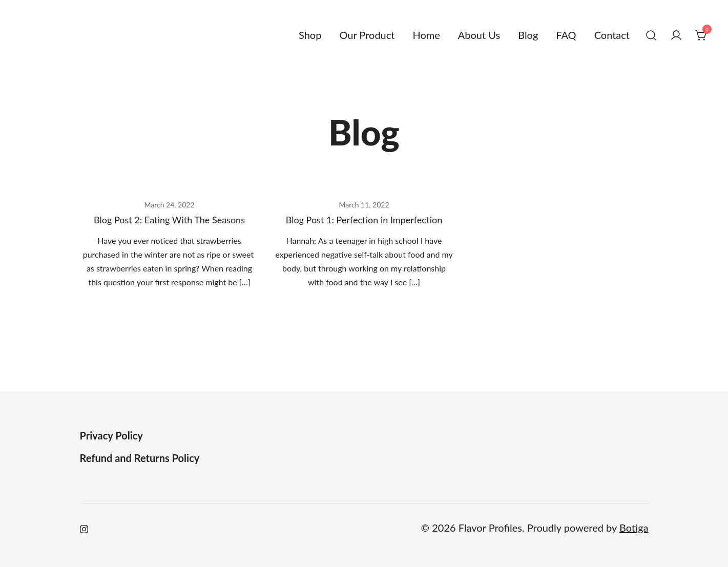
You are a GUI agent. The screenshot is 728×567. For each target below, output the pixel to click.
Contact (612, 35)
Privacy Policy (111, 435)
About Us (479, 35)
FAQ (566, 35)
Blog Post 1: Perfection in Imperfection (364, 220)
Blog (528, 35)
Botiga (634, 528)
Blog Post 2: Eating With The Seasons (169, 220)
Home (426, 35)
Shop (310, 35)
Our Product (367, 35)
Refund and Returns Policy (140, 458)
